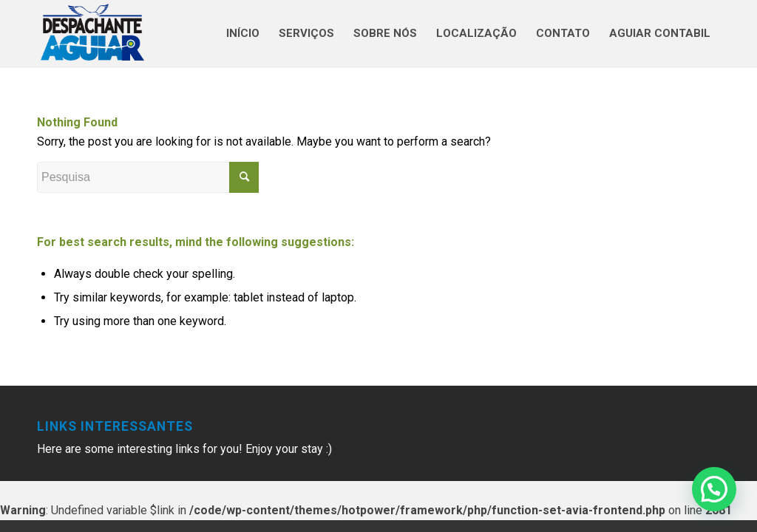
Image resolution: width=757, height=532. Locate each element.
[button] (714, 489)
